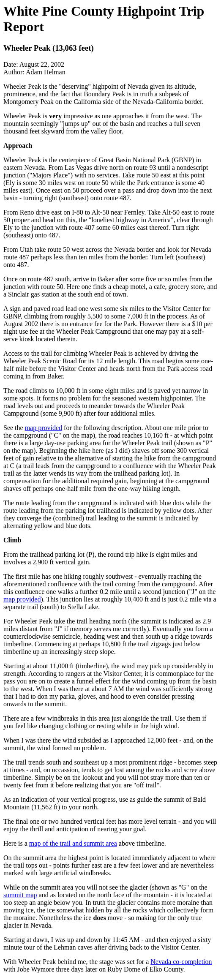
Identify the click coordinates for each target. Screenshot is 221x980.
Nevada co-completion (181, 962)
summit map (20, 895)
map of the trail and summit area (73, 843)
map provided (44, 428)
